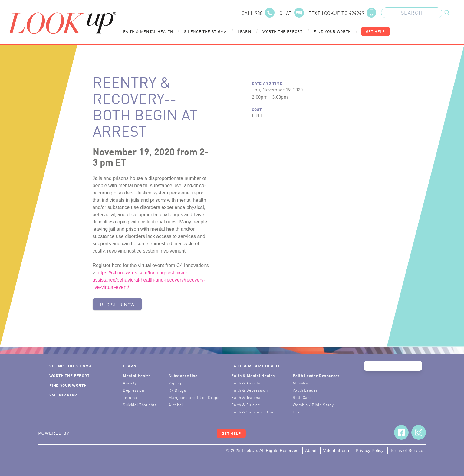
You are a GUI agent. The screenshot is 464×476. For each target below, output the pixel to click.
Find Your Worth (332, 31)
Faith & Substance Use (253, 412)
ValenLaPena (64, 395)
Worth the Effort (283, 31)
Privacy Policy (370, 450)
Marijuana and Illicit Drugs (194, 397)
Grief (297, 412)
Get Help (375, 31)
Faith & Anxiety (246, 383)
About (311, 450)
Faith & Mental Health (148, 31)
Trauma (130, 397)
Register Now (117, 304)
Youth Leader (305, 390)
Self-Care (302, 397)
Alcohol (176, 404)
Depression (134, 390)
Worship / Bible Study (313, 404)
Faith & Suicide (246, 404)
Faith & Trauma (246, 397)
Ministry (300, 383)
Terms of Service (407, 450)
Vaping (175, 383)
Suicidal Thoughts (140, 404)
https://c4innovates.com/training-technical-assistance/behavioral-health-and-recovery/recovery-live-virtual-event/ (149, 280)
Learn (244, 31)
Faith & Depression (249, 390)
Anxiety (130, 383)
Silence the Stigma (205, 31)
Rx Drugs (177, 390)
